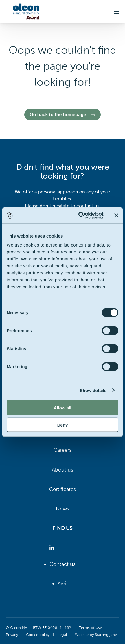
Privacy (12, 634)
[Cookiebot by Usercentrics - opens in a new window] (79, 215)
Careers (62, 450)
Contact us (62, 564)
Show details (93, 390)
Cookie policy (38, 634)
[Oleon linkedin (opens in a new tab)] (53, 548)
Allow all (63, 408)
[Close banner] (116, 215)
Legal (62, 634)
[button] (116, 12)
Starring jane (106, 634)
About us (62, 470)
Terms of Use (90, 627)
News (62, 509)
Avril (62, 584)
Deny (63, 425)
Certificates (62, 489)
